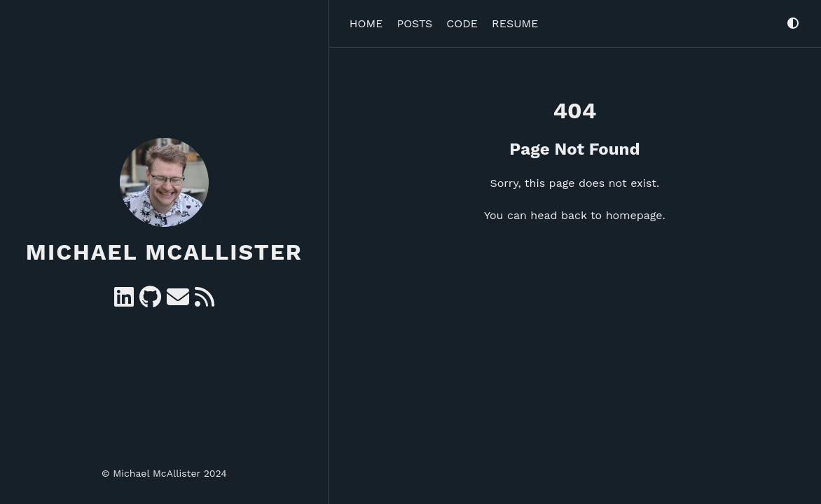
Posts (414, 23)
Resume (515, 23)
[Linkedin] (124, 301)
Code (462, 23)
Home (366, 23)
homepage (634, 215)
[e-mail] (178, 301)
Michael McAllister (164, 252)
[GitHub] (150, 301)
